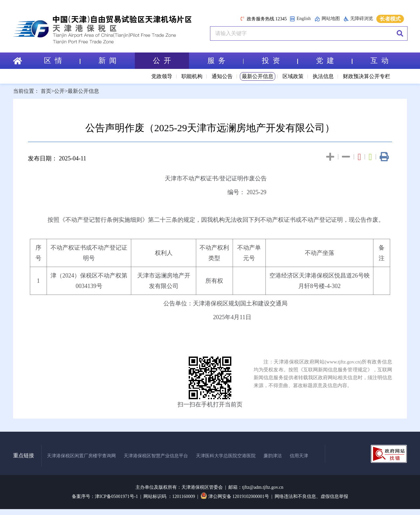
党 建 (334, 61)
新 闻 (107, 61)
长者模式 (390, 19)
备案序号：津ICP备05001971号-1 (105, 496)
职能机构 (192, 76)
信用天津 (299, 456)
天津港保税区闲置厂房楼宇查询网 (81, 456)
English (300, 19)
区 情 (62, 61)
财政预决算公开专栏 (367, 76)
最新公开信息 (258, 76)
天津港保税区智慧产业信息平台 (156, 456)
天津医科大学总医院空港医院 (226, 456)
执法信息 (323, 76)
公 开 (162, 61)
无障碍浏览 (358, 19)
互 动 (379, 61)
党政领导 (162, 76)
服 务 (225, 61)
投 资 (280, 61)
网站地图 (327, 19)
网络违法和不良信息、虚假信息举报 (311, 496)
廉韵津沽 (273, 456)
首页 (46, 91)
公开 (59, 91)
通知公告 (222, 76)
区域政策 (293, 76)
